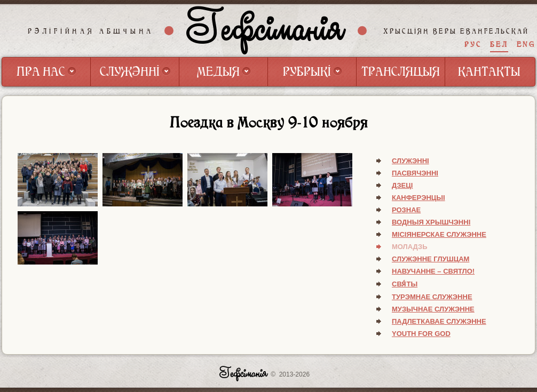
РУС (473, 45)
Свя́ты (405, 284)
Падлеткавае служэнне (439, 321)
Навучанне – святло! (433, 271)
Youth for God (421, 334)
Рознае (406, 210)
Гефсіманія (266, 30)
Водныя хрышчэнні (431, 222)
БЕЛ (499, 45)
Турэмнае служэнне (432, 297)
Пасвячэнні (415, 173)
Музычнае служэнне (433, 309)
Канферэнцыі (418, 198)
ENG (526, 45)
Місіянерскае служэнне (439, 234)
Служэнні (410, 161)
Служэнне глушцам (431, 259)
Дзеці (402, 185)
